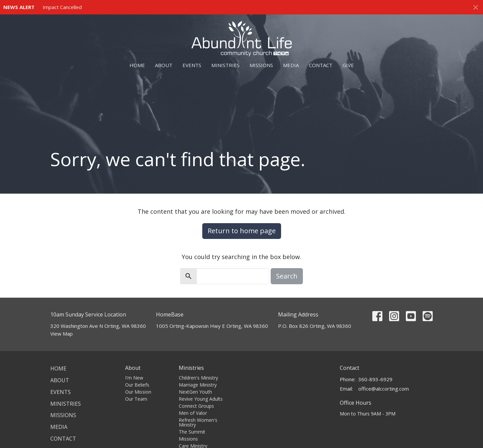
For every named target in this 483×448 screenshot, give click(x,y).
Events (192, 65)
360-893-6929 (375, 379)
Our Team (136, 399)
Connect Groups (196, 406)
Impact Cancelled (62, 7)
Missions (261, 65)
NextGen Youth (195, 392)
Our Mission (138, 392)
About (164, 65)
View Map (62, 334)
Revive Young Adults (201, 399)
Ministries (225, 65)
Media (291, 65)
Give (348, 65)
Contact (321, 65)
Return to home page (242, 231)
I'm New (134, 378)
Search (287, 276)
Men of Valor (193, 413)
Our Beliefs (137, 385)
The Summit (192, 432)
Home (137, 65)
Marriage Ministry (198, 385)
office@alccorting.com (384, 389)
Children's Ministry (198, 378)
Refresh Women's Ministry (198, 422)
